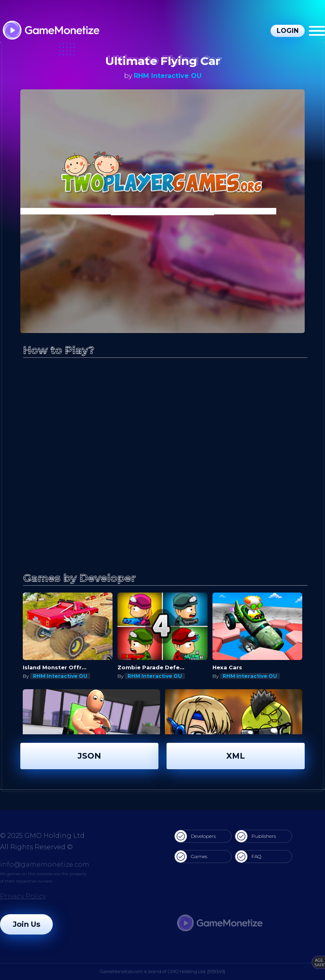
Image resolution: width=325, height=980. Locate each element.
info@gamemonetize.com (45, 864)
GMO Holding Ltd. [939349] (196, 971)
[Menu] (317, 31)
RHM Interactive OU (168, 76)
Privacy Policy (23, 896)
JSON (89, 756)
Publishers (256, 836)
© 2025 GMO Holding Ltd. (43, 836)
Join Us (26, 924)
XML (236, 756)
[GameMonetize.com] (51, 31)
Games (191, 857)
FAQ (248, 857)
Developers (195, 836)
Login (288, 31)
